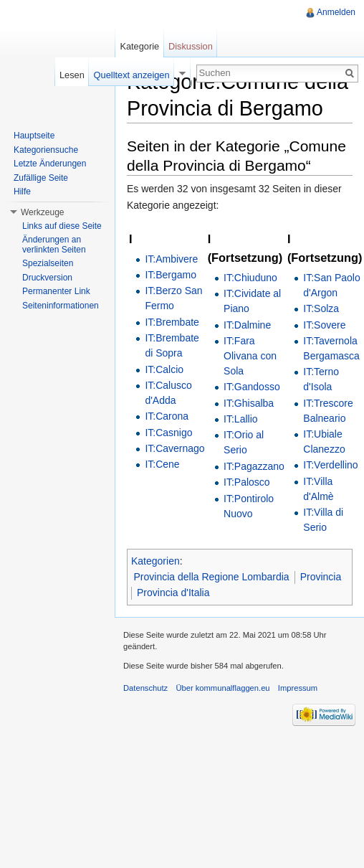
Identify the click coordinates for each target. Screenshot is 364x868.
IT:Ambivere (171, 259)
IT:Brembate (172, 322)
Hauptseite (34, 136)
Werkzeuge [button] (42, 212)
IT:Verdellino (330, 465)
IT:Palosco (247, 482)
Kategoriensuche (46, 150)
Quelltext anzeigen (132, 75)
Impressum (298, 688)
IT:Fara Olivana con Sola (250, 356)
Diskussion (191, 46)
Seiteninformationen (61, 306)
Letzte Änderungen (50, 164)
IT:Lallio (240, 419)
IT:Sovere (324, 325)
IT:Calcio (164, 369)
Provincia (321, 577)
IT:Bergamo (171, 275)
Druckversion (47, 278)
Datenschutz (145, 688)
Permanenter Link (56, 291)
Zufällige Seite (41, 178)
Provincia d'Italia (173, 593)
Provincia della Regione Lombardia (212, 577)
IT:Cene (162, 464)
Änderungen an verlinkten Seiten (54, 245)
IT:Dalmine (247, 325)
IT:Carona (167, 416)
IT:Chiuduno (250, 278)
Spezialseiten (48, 263)
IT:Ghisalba (249, 403)
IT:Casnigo (168, 433)
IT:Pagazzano (254, 466)
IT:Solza (321, 308)
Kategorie (139, 46)
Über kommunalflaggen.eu (222, 688)
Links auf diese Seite (62, 226)
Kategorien (155, 561)
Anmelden (336, 12)
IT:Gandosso (252, 387)
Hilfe (22, 192)
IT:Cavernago (174, 448)
